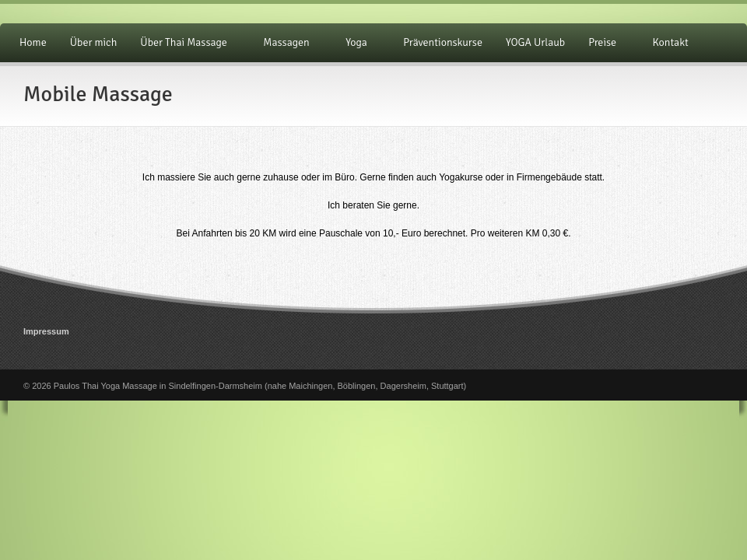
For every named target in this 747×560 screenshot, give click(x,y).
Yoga (359, 43)
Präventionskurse (443, 42)
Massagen (288, 43)
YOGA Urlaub (535, 42)
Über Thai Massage (186, 43)
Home (33, 42)
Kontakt (671, 42)
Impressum (46, 331)
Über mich (94, 42)
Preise (605, 43)
